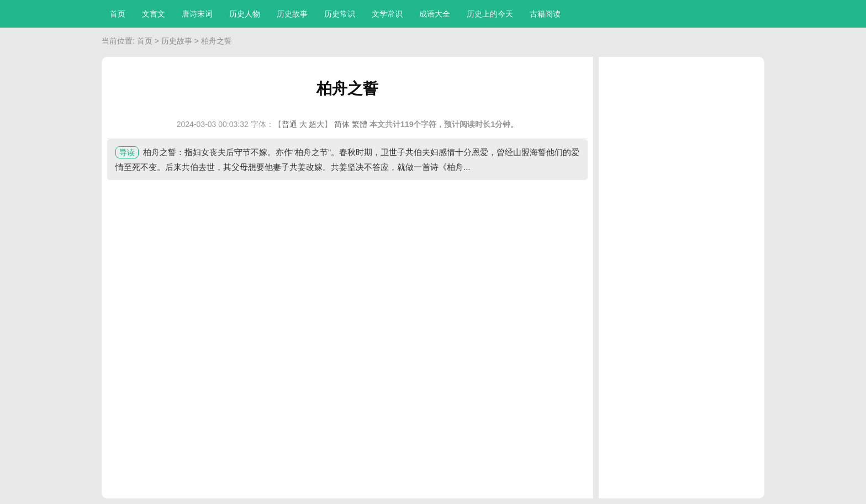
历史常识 (340, 14)
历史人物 (245, 14)
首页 (118, 14)
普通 (289, 124)
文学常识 (387, 14)
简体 (342, 124)
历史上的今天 (490, 14)
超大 (316, 124)
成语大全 (435, 14)
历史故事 (292, 14)
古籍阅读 (545, 14)
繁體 (360, 124)
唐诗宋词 (197, 14)
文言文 (154, 14)
